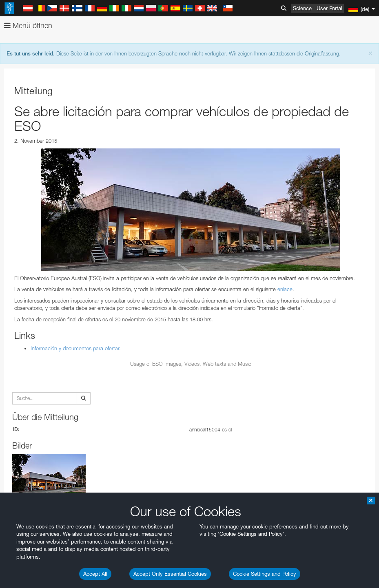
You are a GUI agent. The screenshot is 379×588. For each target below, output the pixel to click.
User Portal (329, 8)
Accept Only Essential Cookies (170, 574)
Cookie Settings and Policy (265, 574)
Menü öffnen (28, 25)
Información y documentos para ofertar (75, 348)
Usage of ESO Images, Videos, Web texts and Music (191, 364)
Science (302, 8)
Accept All (95, 574)
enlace (285, 289)
